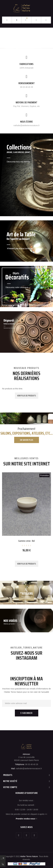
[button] (46, 20)
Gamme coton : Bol (26, 541)
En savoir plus (26, 440)
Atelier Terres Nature (29, 856)
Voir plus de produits (27, 396)
